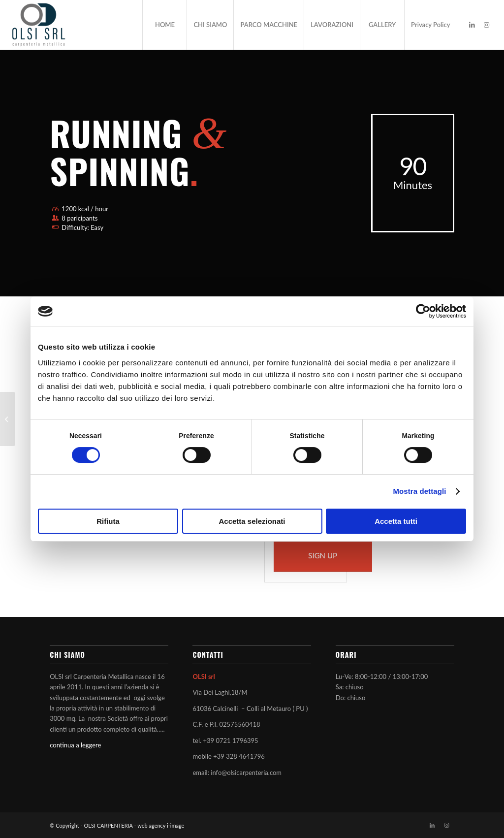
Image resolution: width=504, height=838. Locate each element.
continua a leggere (75, 745)
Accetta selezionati (252, 521)
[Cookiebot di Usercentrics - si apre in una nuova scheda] (423, 311)
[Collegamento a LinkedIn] (472, 25)
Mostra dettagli (419, 491)
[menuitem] (164, 25)
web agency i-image (161, 825)
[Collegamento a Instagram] (487, 25)
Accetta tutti (396, 521)
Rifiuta (108, 521)
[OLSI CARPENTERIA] (38, 25)
